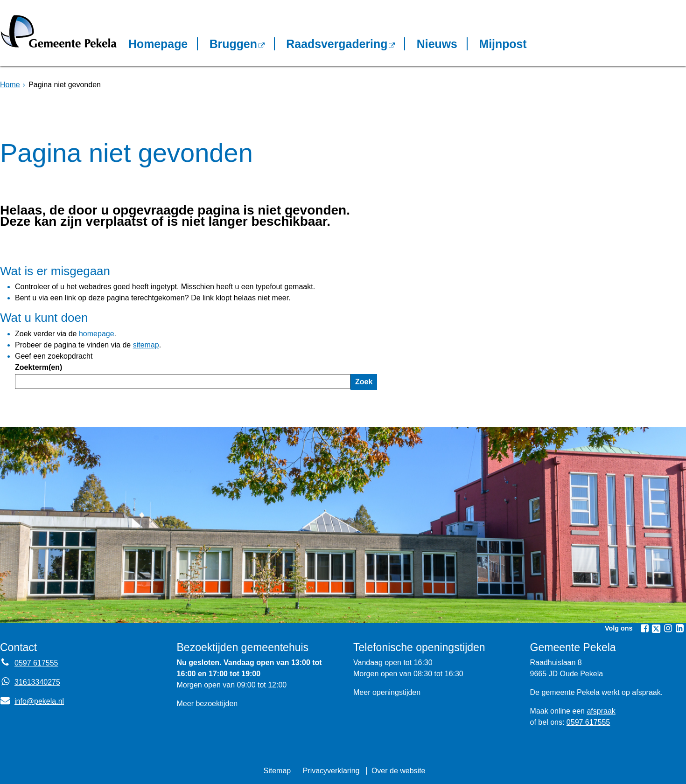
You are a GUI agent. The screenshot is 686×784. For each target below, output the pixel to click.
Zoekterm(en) (38, 367)
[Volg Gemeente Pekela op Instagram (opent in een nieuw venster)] (668, 628)
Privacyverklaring (331, 771)
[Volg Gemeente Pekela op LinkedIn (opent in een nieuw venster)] (679, 628)
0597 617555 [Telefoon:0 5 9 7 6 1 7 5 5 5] (36, 663)
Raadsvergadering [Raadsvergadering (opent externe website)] (337, 44)
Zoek (364, 382)
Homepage (158, 44)
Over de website (399, 771)
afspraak (601, 711)
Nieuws (437, 44)
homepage (97, 334)
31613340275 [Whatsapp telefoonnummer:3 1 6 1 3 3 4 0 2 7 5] (37, 682)
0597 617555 (588, 722)
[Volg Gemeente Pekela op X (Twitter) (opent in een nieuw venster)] (656, 629)
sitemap (146, 345)
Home (10, 85)
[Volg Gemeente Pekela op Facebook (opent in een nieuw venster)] (644, 628)
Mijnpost (503, 44)
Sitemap (277, 771)
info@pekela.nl (32, 701)
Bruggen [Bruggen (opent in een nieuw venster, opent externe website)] (233, 44)
